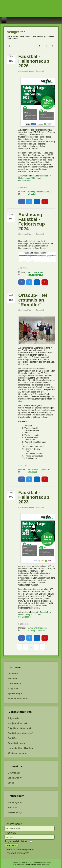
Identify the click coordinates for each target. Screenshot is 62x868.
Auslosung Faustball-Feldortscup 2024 (32, 222)
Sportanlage (15, 694)
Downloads (14, 773)
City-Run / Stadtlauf (19, 728)
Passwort (10, 833)
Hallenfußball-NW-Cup (21, 748)
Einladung (26, 180)
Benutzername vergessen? (20, 850)
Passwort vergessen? (18, 853)
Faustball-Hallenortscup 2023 (34, 497)
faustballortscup (36, 275)
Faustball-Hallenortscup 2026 (34, 61)
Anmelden (11, 846)
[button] (40, 46)
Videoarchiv (15, 778)
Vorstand (13, 674)
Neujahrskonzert (17, 723)
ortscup (32, 192)
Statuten (13, 679)
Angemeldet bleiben (16, 841)
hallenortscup (35, 470)
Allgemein (14, 718)
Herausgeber (15, 802)
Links (11, 783)
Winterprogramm (18, 753)
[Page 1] (31, 647)
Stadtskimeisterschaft (21, 733)
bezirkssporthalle (45, 192)
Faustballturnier (17, 743)
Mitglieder (14, 689)
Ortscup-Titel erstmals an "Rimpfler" (33, 300)
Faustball (40, 71)
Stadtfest (13, 738)
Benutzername (13, 824)
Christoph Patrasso (27, 71)
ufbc (31, 272)
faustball (33, 194)
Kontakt (12, 807)
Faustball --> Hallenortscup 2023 (35, 613)
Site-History (15, 812)
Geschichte (14, 684)
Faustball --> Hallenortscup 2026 (35, 177)
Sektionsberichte (18, 699)
